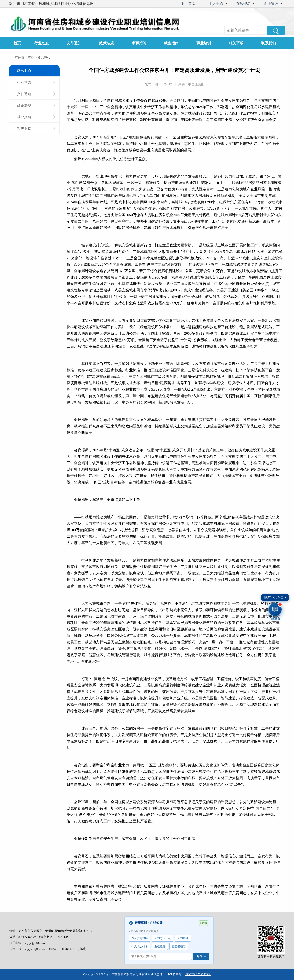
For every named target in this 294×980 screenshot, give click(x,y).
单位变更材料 (140, 938)
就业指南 (171, 43)
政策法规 (107, 43)
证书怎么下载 (163, 938)
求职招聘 (139, 43)
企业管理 (271, 4)
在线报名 (243, 4)
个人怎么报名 (140, 946)
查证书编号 (179, 946)
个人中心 (216, 4)
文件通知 (74, 43)
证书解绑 (183, 938)
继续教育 (160, 946)
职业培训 (204, 43)
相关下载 (236, 43)
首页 (17, 43)
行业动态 (42, 43)
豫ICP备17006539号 (198, 974)
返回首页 (188, 4)
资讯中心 (44, 58)
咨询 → (201, 956)
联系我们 (269, 43)
